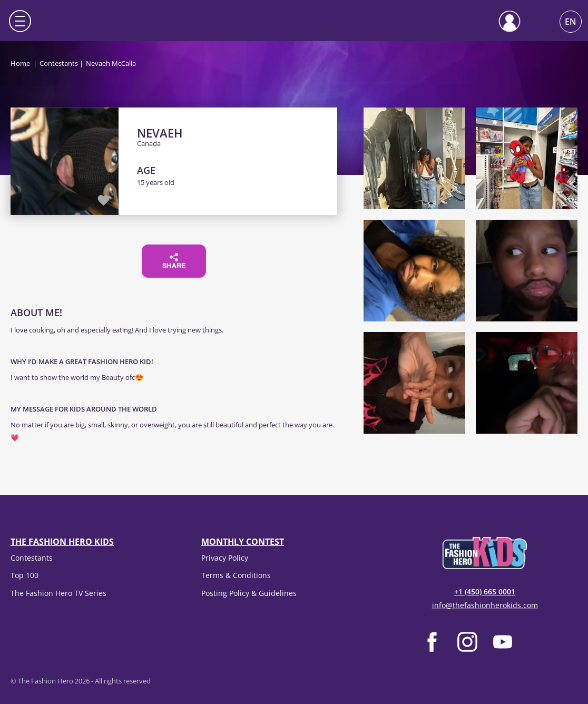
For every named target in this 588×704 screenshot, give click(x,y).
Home (20, 63)
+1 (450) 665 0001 (485, 591)
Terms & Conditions (236, 575)
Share (174, 261)
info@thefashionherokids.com (485, 605)
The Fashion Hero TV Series (58, 593)
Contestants (59, 63)
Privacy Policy (225, 558)
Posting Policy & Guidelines (249, 593)
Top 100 (24, 575)
